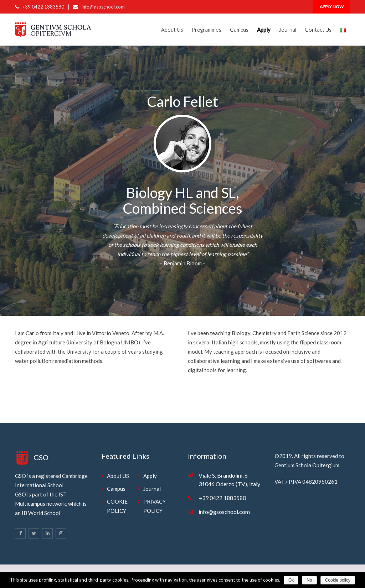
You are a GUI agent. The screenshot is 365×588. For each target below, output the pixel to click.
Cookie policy (338, 580)
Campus (239, 30)
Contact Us (318, 30)
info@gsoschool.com (103, 7)
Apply (150, 476)
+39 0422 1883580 (43, 7)
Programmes (207, 30)
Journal (288, 30)
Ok (291, 580)
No (309, 580)
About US (172, 30)
